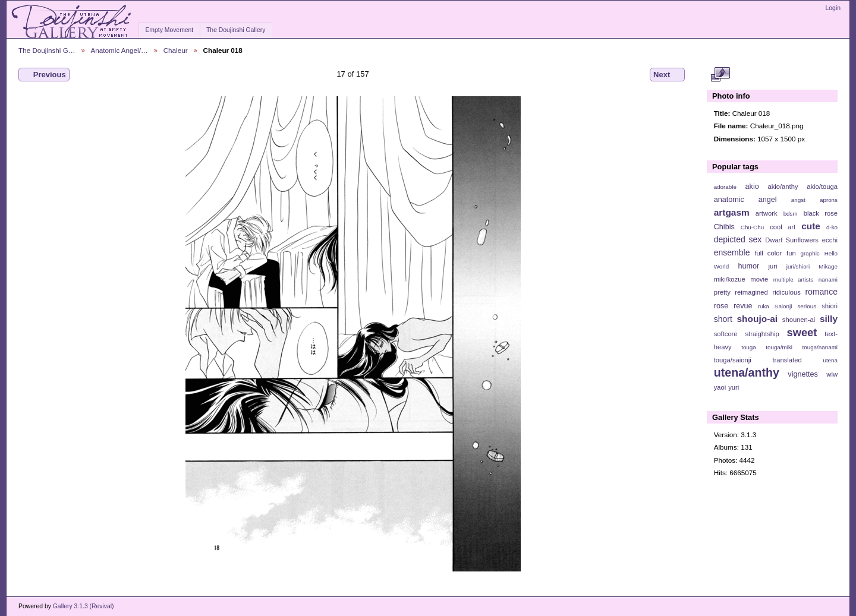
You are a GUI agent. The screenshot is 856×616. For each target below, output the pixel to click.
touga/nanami (820, 347)
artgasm (732, 212)
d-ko (832, 227)
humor (748, 266)
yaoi (720, 387)
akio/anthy (783, 187)
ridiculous (786, 292)
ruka (764, 306)
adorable (725, 187)
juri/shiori (798, 266)
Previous (44, 75)
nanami (828, 279)
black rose (821, 213)
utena (830, 360)
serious (807, 306)
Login (833, 8)
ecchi (830, 240)
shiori (830, 306)
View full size (720, 75)
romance (821, 292)
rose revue (733, 306)
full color (768, 253)
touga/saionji (733, 360)
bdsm (791, 214)
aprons (829, 200)
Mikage (828, 266)
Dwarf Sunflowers (792, 240)
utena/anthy (747, 372)
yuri (734, 387)
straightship (762, 334)
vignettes (803, 374)
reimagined (751, 292)
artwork (767, 213)
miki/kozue (730, 279)
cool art (783, 227)
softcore (726, 334)
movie (759, 279)
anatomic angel (745, 200)
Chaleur (176, 50)
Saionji (783, 306)
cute (811, 226)
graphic (810, 253)
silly (829, 319)
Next (667, 75)
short (723, 319)
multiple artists (793, 279)
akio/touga (822, 187)
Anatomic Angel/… (119, 50)
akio (752, 187)
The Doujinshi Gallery (236, 30)
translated (787, 360)
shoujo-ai (758, 319)
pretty (722, 292)
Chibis (724, 227)
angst (798, 200)
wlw (832, 374)
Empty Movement (169, 30)
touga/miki (779, 347)
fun (791, 253)
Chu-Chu (752, 227)
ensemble (732, 252)
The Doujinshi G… (47, 50)
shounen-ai (799, 320)
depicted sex (738, 239)
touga (749, 347)
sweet (802, 332)
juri (773, 266)
